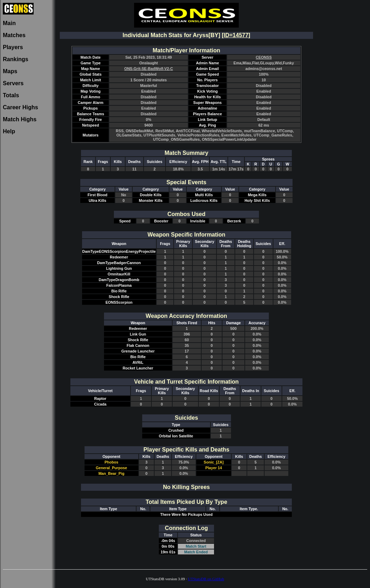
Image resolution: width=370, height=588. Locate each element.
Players (13, 47)
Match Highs (20, 119)
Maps (10, 71)
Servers (13, 83)
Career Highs (21, 107)
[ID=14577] (236, 35)
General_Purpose (111, 468)
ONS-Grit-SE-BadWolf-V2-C (149, 69)
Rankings (16, 59)
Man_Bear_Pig (111, 473)
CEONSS (264, 57)
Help (9, 131)
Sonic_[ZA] (214, 462)
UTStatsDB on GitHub (206, 579)
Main (9, 23)
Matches (14, 35)
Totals (11, 95)
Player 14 (214, 468)
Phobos (111, 462)
